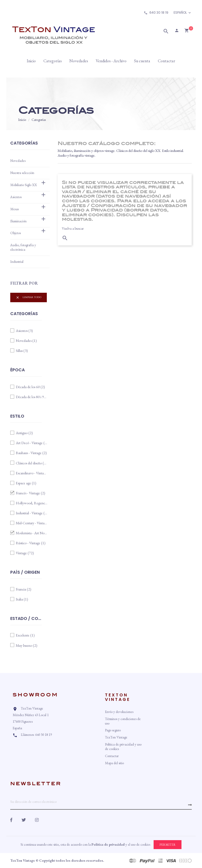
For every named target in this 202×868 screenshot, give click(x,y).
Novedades (18, 161)
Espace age (26, 483)
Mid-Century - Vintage (32, 523)
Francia (24, 589)
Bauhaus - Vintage (31, 453)
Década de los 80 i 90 (32, 397)
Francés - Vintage (31, 493)
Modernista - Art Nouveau (32, 533)
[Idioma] (183, 13)
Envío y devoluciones (119, 712)
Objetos (16, 233)
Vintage (25, 553)
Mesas (14, 209)
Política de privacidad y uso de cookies (123, 747)
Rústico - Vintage (31, 543)
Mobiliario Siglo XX (24, 185)
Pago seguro (113, 730)
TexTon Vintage (116, 737)
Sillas (22, 351)
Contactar (112, 756)
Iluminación (18, 221)
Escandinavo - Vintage (32, 473)
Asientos (16, 197)
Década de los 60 (30, 387)
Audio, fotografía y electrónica (23, 247)
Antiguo (24, 433)
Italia (22, 599)
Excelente (25, 635)
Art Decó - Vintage (32, 443)
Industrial (17, 262)
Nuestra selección (22, 173)
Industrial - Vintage (32, 513)
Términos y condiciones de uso (123, 721)
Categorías (24, 143)
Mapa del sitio (114, 763)
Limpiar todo (29, 297)
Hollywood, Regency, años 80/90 (32, 503)
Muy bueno (27, 645)
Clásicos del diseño (32, 463)
